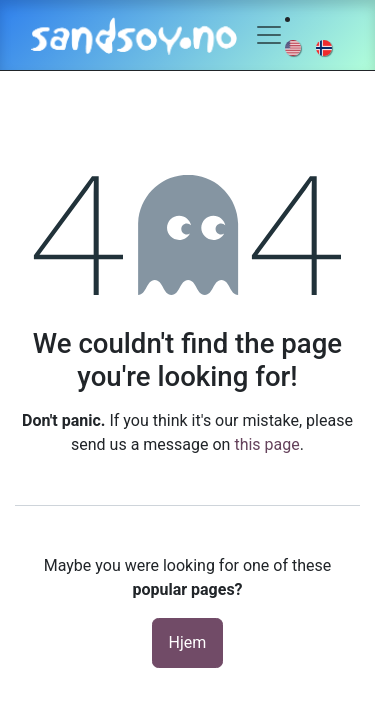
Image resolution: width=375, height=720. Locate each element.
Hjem (188, 642)
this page (266, 444)
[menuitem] (294, 47)
